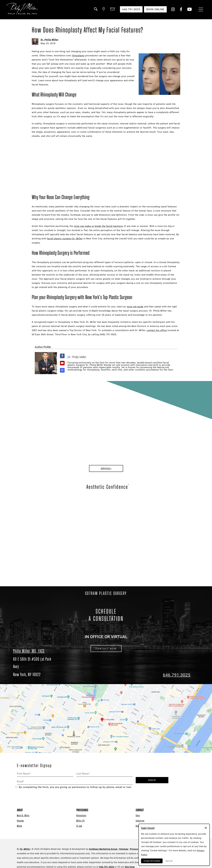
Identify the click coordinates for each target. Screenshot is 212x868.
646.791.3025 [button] (131, 9)
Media (20, 826)
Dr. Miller (25, 849)
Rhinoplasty (81, 815)
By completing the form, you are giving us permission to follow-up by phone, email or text (73, 787)
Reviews (20, 821)
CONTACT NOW (106, 649)
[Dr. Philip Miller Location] (35, 667)
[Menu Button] (200, 10)
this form (130, 867)
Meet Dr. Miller (23, 815)
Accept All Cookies (152, 861)
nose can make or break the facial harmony (98, 226)
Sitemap (124, 849)
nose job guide (135, 307)
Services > (106, 468)
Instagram (140, 821)
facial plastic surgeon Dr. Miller (65, 239)
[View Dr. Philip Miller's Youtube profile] (62, 363)
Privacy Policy (138, 849)
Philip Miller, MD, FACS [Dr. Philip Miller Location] (29, 651)
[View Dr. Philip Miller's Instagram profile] (62, 370)
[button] (95, 11)
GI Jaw (79, 826)
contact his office (157, 330)
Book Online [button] (155, 9)
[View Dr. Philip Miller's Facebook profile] (62, 356)
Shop (138, 815)
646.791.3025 (177, 675)
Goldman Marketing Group (103, 849)
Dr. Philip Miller (50, 40)
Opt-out (169, 861)
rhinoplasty (78, 56)
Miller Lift (81, 821)
